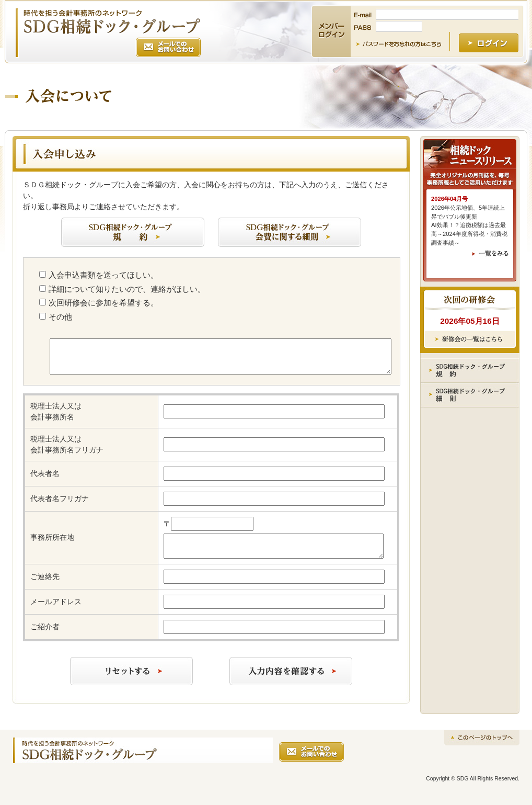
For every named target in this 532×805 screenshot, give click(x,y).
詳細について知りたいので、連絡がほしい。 (127, 289)
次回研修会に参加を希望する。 (103, 303)
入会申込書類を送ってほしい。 (103, 275)
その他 (60, 317)
